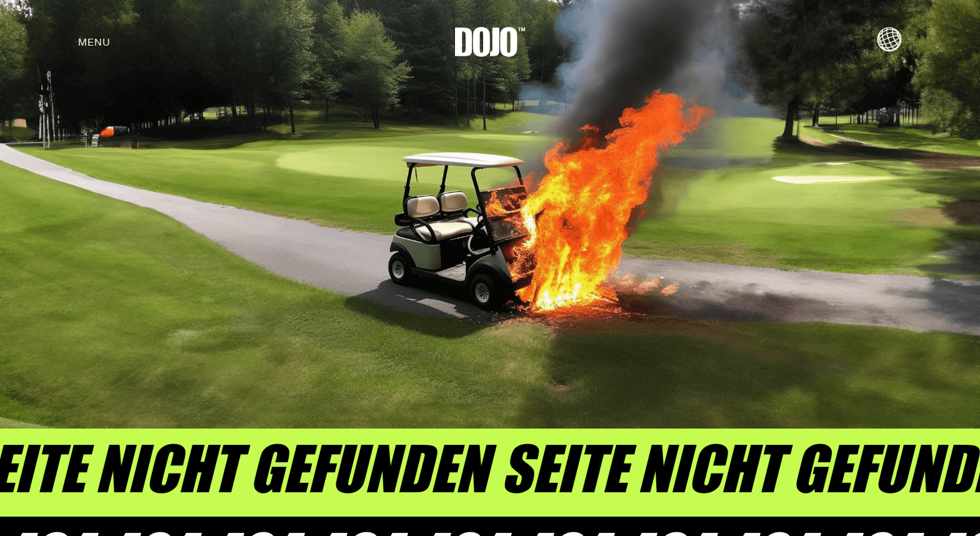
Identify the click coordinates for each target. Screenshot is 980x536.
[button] (94, 42)
